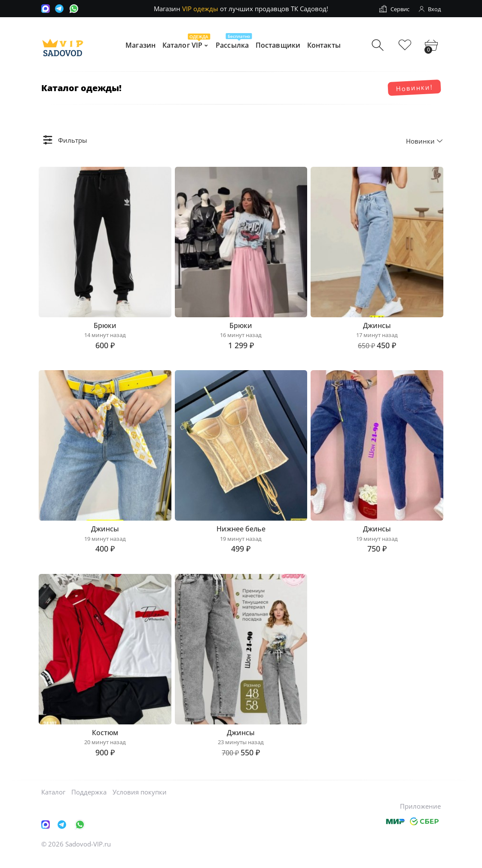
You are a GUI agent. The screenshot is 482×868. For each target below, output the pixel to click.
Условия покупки (140, 802)
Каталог (53, 802)
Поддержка (89, 802)
